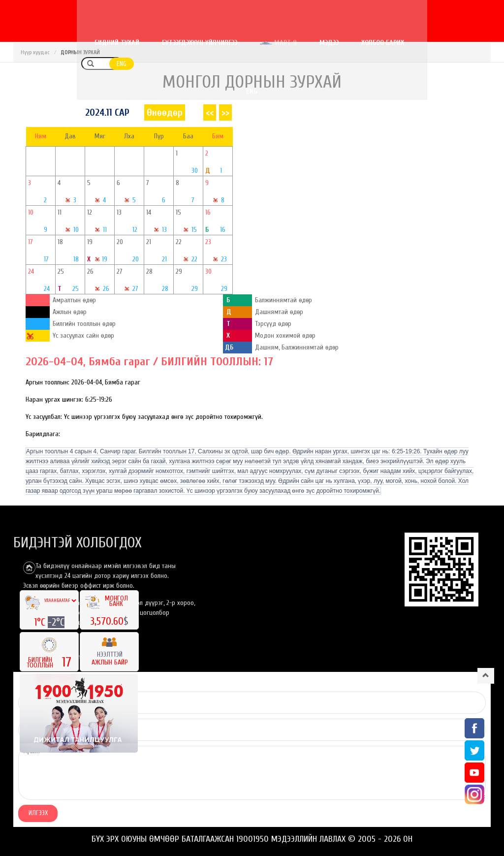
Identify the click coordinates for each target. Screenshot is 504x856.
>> (225, 112)
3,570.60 (107, 621)
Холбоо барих (408, 43)
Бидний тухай (142, 43)
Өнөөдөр (165, 112)
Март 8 (303, 43)
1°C (41, 622)
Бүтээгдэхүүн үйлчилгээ (225, 43)
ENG (479, 43)
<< (210, 112)
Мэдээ (354, 43)
